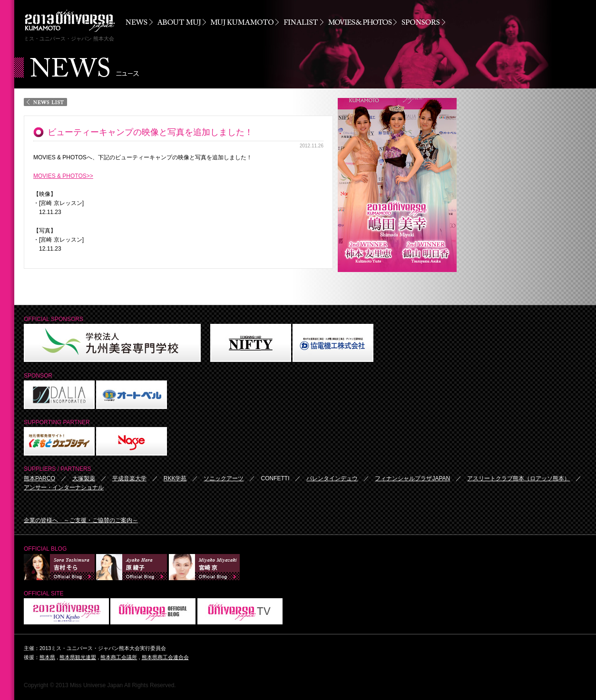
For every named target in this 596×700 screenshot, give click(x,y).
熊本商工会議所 (119, 657)
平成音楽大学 (129, 478)
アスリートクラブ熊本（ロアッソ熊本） (518, 478)
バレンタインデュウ (332, 478)
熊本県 (47, 657)
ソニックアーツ (224, 478)
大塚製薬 (84, 478)
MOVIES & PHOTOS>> (63, 176)
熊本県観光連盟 (78, 657)
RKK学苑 (175, 478)
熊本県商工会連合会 (165, 657)
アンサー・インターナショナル (64, 487)
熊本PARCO (39, 478)
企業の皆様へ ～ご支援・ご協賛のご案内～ (81, 520)
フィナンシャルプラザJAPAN (412, 478)
